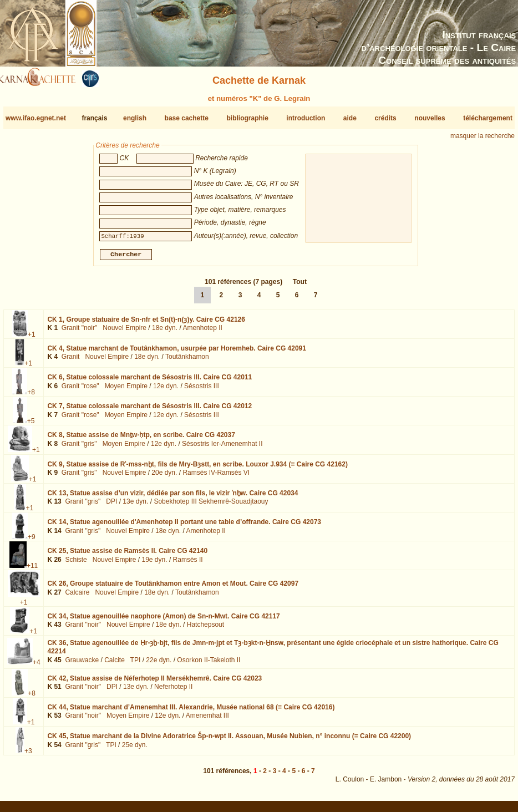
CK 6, (149, 382)
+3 (28, 755)
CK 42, (154, 683)
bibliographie (247, 118)
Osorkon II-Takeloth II (209, 664)
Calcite (115, 664)
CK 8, (141, 439)
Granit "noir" (80, 332)
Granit (71, 361)
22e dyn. (159, 664)
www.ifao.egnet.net (36, 118)
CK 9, (197, 468)
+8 (31, 397)
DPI (111, 506)
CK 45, (229, 740)
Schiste (76, 564)
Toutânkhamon (187, 361)
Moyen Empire (126, 390)
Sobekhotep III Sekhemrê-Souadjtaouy (211, 506)
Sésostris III (202, 390)
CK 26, (173, 588)
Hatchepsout (205, 629)
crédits (385, 118)
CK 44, (191, 712)
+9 (32, 541)
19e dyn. (155, 564)
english (135, 118)
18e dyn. (165, 332)
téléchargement (488, 118)
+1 (32, 339)
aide (350, 118)
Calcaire (77, 596)
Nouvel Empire (125, 332)
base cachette (187, 118)
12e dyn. (166, 390)
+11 (32, 570)
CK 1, (146, 324)
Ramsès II (188, 564)
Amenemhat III (207, 720)
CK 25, (127, 555)
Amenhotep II (202, 332)
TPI (136, 664)
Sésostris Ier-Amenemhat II (222, 448)
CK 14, (184, 526)
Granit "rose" (80, 390)
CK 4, (177, 353)
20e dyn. (164, 477)
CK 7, (149, 410)
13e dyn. (135, 506)
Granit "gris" (79, 448)
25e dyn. (135, 749)
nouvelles (430, 118)
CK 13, (172, 498)
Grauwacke (82, 664)
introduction (306, 118)
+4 (37, 667)
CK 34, (163, 621)
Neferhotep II (173, 691)
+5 (31, 425)
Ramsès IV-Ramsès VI (216, 477)
